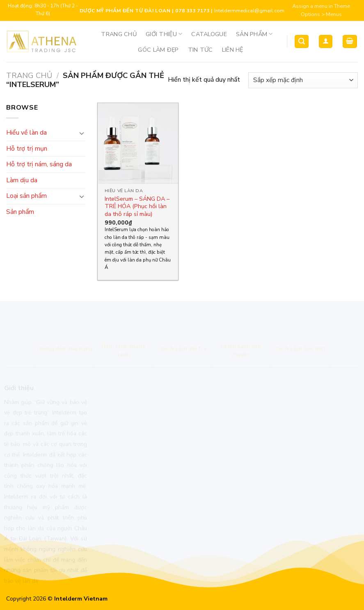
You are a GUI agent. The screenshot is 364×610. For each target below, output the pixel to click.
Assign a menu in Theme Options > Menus (321, 10)
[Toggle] (82, 133)
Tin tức (200, 50)
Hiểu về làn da (26, 133)
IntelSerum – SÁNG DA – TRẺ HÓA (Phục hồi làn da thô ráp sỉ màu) (137, 206)
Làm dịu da (22, 180)
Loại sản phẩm (26, 196)
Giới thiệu (164, 34)
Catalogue (209, 34)
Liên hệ (233, 50)
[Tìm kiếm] (302, 42)
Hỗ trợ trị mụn (27, 149)
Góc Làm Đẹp (158, 50)
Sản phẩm (254, 34)
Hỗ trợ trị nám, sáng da (39, 164)
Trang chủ (119, 34)
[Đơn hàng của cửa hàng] (303, 80)
